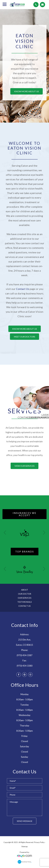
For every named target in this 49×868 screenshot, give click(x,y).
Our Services (25, 598)
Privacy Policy (39, 842)
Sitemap (25, 846)
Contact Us (23, 289)
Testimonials (25, 602)
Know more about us (27, 91)
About (25, 590)
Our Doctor (25, 594)
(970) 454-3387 (25, 655)
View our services (24, 466)
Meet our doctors (24, 337)
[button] (44, 533)
